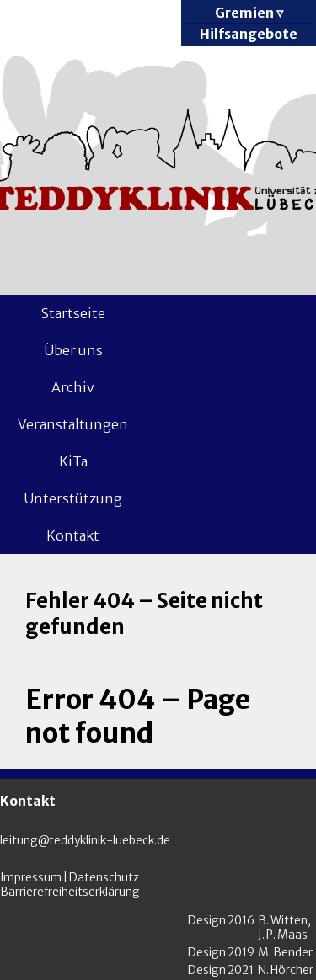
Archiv (73, 387)
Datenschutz (104, 878)
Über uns (73, 350)
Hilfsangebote (249, 34)
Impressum (31, 878)
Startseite (73, 313)
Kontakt (73, 535)
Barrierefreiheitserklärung (70, 892)
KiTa (73, 461)
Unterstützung (73, 498)
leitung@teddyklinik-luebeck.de (85, 841)
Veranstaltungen (73, 424)
